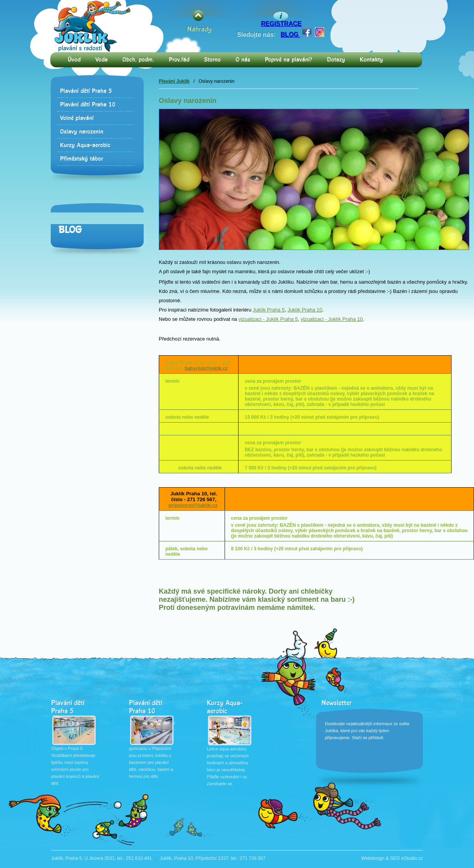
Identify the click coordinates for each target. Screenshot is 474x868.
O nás (243, 60)
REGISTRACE (281, 24)
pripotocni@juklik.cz (193, 505)
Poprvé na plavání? (289, 60)
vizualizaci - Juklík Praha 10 (331, 319)
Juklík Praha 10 (305, 310)
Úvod (74, 60)
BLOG (291, 35)
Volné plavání (77, 118)
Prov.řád (179, 60)
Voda (101, 60)
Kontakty (371, 60)
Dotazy (336, 60)
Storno (212, 60)
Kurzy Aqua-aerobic (85, 145)
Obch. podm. (138, 60)
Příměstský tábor (82, 159)
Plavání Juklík (174, 81)
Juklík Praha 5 (269, 310)
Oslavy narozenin (82, 132)
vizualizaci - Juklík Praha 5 (268, 319)
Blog (70, 230)
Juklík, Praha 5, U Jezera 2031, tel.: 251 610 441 (101, 858)
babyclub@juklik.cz (206, 368)
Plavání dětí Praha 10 (88, 105)
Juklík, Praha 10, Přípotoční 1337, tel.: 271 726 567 (213, 858)
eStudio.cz (412, 858)
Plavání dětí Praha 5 (86, 91)
